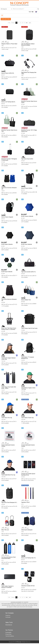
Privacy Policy (8, 635)
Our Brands (8, 618)
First (9, 23)
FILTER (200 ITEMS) (6, 19)
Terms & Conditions (10, 637)
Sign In (31, 12)
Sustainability (8, 633)
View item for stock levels (28, 481)
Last (30, 23)
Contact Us (8, 616)
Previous (13, 23)
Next (27, 23)
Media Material (9, 625)
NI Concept (19, 642)
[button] (37, 12)
